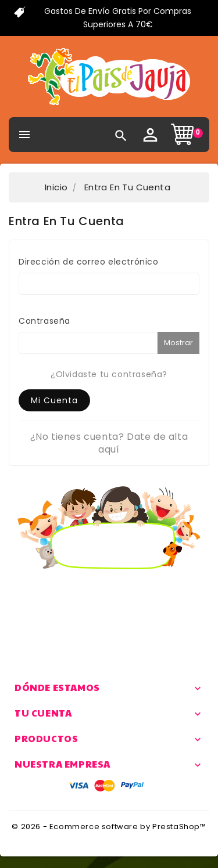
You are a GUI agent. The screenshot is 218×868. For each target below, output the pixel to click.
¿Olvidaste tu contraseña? (109, 374)
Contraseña (44, 321)
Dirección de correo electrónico (89, 262)
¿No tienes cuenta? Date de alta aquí (109, 443)
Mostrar (178, 343)
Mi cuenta (54, 400)
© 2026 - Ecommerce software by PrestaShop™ (109, 827)
